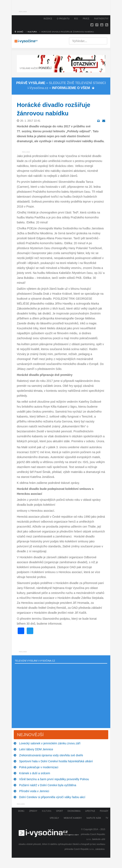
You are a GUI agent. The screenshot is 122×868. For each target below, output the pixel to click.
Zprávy (33, 811)
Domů (21, 811)
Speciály (54, 818)
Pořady (104, 811)
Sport (59, 811)
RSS (76, 19)
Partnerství (101, 19)
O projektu (63, 19)
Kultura (47, 811)
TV (107, 818)
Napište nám (94, 818)
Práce (86, 19)
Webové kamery (73, 818)
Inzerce (48, 19)
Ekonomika (74, 811)
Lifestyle (90, 811)
